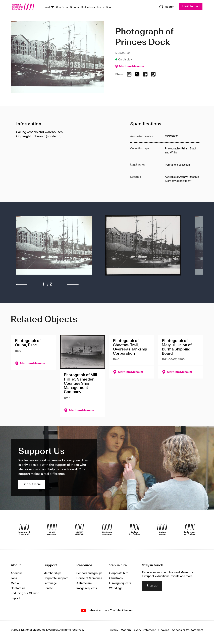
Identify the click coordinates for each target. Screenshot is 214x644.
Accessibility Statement (188, 630)
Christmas (116, 578)
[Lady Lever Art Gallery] (190, 530)
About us (17, 573)
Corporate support (56, 578)
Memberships (52, 573)
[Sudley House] (162, 530)
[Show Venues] (52, 7)
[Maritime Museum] (107, 530)
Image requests (87, 588)
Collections (88, 7)
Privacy (113, 630)
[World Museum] (52, 530)
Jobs (14, 578)
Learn (100, 7)
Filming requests (120, 583)
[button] (54, 247)
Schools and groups (89, 573)
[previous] (22, 285)
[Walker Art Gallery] (135, 530)
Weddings (116, 588)
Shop (109, 7)
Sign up (152, 586)
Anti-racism (84, 583)
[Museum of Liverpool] (24, 530)
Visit (47, 7)
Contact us (18, 588)
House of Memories (89, 578)
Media (15, 583)
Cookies (164, 630)
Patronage (50, 583)
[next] (73, 285)
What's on (62, 7)
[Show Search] (166, 7)
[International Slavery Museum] (79, 530)
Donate (48, 588)
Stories (74, 7)
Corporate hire (119, 573)
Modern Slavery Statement (138, 630)
